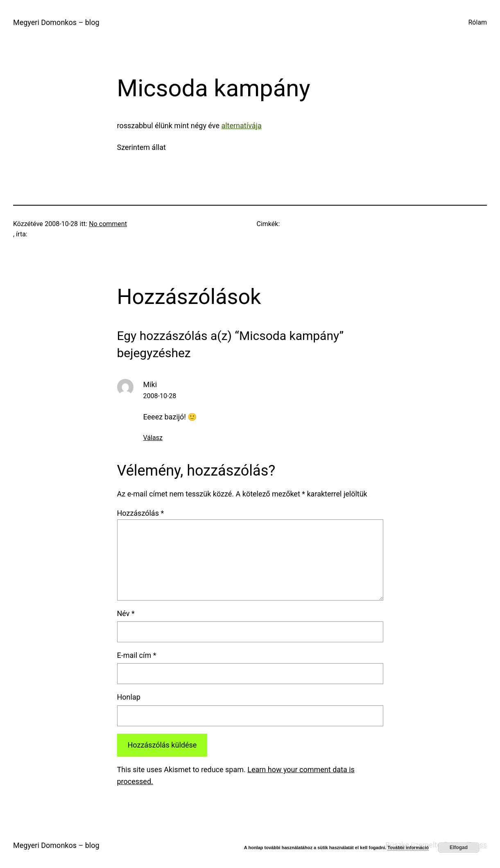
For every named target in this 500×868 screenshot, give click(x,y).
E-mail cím (137, 655)
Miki (150, 384)
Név (126, 613)
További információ (408, 848)
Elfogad (459, 848)
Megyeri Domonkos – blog (56, 22)
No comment (108, 224)
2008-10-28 (160, 396)
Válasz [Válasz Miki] (153, 438)
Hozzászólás (141, 513)
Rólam (477, 22)
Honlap (129, 697)
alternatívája (241, 126)
